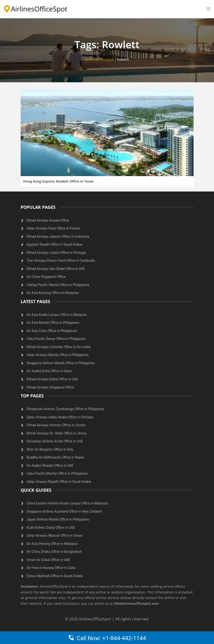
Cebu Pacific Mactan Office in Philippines (57, 473)
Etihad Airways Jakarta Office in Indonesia (58, 236)
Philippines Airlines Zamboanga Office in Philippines (65, 409)
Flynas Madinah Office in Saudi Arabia (55, 576)
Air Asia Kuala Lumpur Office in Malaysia (57, 315)
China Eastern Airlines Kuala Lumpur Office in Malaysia (67, 503)
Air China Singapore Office (46, 277)
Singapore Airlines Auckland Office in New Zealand (64, 511)
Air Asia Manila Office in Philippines (53, 323)
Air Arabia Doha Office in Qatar (49, 371)
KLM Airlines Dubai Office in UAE (51, 528)
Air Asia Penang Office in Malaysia (52, 544)
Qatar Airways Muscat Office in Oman (55, 536)
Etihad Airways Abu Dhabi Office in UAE (56, 269)
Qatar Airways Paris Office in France (53, 228)
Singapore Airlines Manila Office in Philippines (61, 363)
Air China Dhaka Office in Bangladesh (54, 552)
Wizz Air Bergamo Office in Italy (50, 449)
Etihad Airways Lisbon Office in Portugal (56, 253)
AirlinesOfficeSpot (99, 59)
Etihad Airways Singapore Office (50, 387)
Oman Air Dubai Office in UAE (48, 560)
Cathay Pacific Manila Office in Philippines (58, 285)
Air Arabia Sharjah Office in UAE (50, 465)
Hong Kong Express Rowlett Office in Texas (58, 181)
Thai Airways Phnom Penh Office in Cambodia (61, 261)
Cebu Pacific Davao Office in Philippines (56, 339)
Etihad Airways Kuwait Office (48, 220)
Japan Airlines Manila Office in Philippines (58, 519)
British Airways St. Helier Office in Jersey (57, 433)
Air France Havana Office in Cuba (51, 568)
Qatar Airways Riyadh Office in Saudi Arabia (59, 482)
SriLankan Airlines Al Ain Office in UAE (55, 441)
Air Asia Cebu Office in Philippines (52, 331)
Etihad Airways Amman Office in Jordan (56, 425)
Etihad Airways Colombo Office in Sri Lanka (59, 347)
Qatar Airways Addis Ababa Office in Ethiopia (60, 417)
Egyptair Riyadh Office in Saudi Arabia (55, 244)
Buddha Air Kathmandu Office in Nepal (55, 457)
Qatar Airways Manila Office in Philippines (58, 355)
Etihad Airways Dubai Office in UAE (52, 379)
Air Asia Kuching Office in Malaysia (53, 293)
